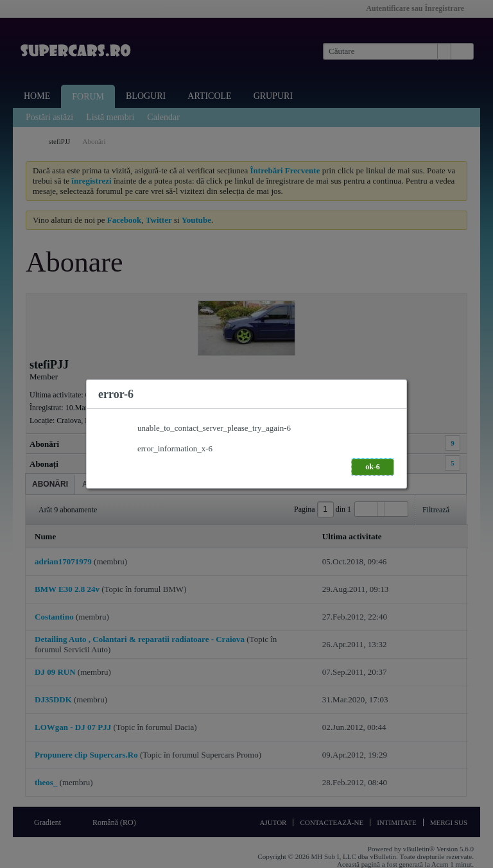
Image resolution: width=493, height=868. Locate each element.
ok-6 (373, 467)
